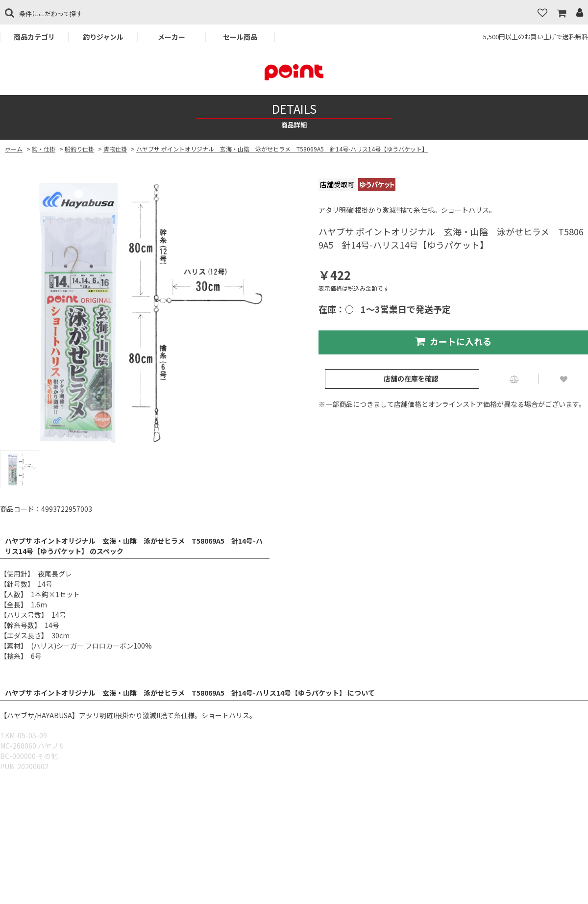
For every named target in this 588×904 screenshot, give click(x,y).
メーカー (171, 37)
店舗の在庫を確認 (411, 378)
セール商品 (240, 37)
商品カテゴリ (34, 37)
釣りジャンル (103, 37)
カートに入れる (453, 341)
